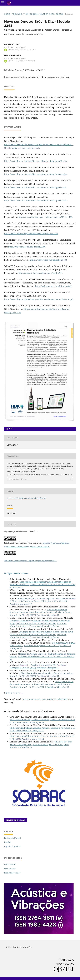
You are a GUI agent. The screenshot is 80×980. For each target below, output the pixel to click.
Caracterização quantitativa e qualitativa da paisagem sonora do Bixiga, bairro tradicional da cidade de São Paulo (40, 622)
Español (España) (12, 846)
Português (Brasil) (12, 838)
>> (22, 693)
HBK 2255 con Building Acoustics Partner (29, 736)
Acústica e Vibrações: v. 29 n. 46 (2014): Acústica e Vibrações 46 (39, 687)
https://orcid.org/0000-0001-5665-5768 (21, 61)
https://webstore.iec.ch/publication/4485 (54, 286)
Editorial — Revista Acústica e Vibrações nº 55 (41, 673)
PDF (10, 429)
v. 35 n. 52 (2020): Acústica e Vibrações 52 (43, 14)
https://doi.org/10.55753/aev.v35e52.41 (27, 70)
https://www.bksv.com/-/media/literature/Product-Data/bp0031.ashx (35, 187)
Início (7, 14)
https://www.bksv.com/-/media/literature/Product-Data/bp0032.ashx (35, 174)
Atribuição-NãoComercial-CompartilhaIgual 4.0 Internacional (30, 561)
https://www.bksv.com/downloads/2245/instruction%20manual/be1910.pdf (39, 299)
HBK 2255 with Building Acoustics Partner (30, 728)
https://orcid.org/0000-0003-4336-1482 (21, 50)
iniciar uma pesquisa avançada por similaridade (45, 699)
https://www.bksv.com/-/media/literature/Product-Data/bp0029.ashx (35, 161)
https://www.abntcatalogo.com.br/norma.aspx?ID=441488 (31, 234)
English (8, 842)
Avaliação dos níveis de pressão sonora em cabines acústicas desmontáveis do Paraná (42, 683)
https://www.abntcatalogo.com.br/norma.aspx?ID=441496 (45, 217)
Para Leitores (10, 864)
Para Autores (10, 869)
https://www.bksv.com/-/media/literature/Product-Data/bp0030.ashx (35, 200)
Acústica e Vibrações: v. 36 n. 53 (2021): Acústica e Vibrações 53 (38, 636)
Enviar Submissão (16, 820)
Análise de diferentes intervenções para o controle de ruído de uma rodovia (38, 611)
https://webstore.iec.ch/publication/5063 (48, 260)
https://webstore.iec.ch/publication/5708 (27, 247)
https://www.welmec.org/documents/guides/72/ (40, 273)
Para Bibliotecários (12, 873)
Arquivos (17, 14)
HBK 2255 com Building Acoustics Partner (29, 720)
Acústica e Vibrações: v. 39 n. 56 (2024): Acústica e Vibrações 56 (42, 721)
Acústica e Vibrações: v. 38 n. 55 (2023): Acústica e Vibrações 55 (41, 614)
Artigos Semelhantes (16, 573)
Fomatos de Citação (18, 479)
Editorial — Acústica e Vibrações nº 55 (38, 665)
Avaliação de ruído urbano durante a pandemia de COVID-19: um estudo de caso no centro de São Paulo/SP (42, 633)
